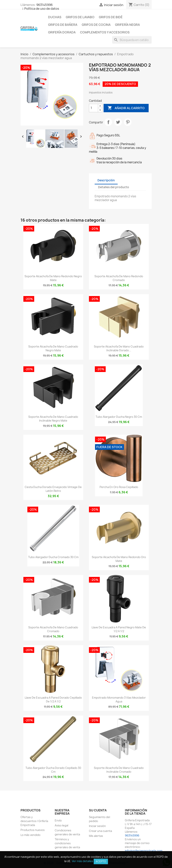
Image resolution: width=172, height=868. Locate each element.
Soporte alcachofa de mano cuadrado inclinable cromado (119, 770)
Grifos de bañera (63, 25)
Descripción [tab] (106, 180)
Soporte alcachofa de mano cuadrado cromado (53, 629)
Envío (58, 820)
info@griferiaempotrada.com (144, 851)
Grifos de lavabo (80, 17)
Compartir (108, 122)
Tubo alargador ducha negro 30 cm (119, 417)
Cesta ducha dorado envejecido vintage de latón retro (53, 489)
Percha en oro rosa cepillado (119, 487)
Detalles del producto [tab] (114, 187)
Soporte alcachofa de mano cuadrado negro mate (53, 348)
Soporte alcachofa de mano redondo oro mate (119, 559)
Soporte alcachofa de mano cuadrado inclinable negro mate (53, 419)
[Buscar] (132, 40)
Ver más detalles (82, 861)
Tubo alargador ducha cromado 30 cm (53, 557)
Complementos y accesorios (105, 32)
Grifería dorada (62, 32)
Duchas (55, 17)
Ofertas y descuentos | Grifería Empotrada (34, 821)
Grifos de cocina (96, 25)
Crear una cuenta (100, 831)
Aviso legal (61, 825)
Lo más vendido (31, 835)
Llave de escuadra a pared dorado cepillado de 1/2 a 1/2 (53, 699)
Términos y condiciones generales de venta (67, 843)
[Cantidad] (94, 108)
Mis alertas (96, 836)
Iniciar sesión (97, 826)
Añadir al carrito (126, 108)
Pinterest (128, 122)
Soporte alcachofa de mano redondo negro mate (53, 278)
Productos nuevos (33, 830)
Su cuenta (98, 810)
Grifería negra (127, 25)
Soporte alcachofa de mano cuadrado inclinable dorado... (119, 348)
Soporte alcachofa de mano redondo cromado (119, 278)
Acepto (101, 861)
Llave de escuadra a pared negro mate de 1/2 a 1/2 (119, 629)
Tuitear (118, 122)
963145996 (44, 5)
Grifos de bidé (111, 17)
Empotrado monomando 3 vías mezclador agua (119, 699)
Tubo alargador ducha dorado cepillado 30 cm (53, 770)
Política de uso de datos (42, 9)
